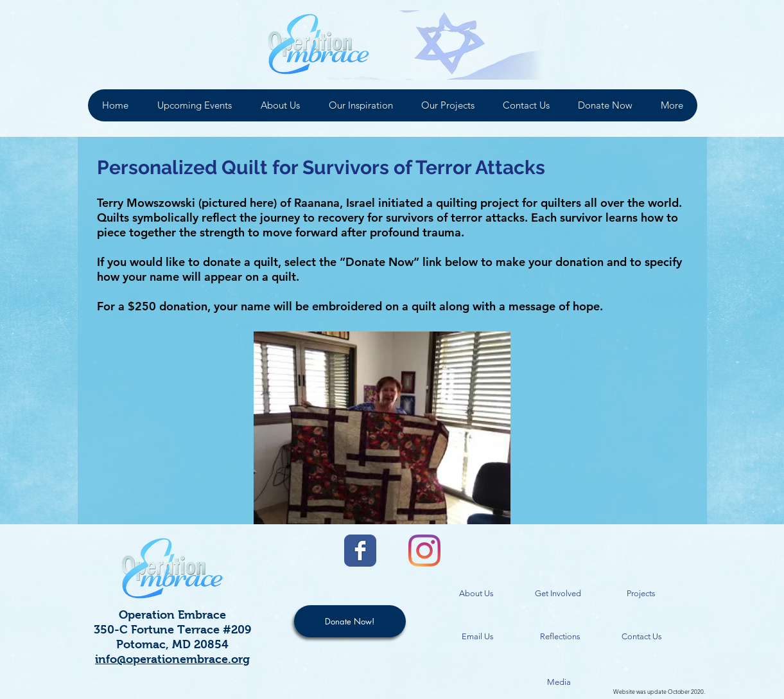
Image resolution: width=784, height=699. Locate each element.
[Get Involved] (558, 594)
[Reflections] (560, 637)
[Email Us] (478, 637)
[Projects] (641, 594)
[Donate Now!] (350, 621)
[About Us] (477, 594)
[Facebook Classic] (360, 551)
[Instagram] (424, 551)
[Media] (559, 683)
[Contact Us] (642, 637)
